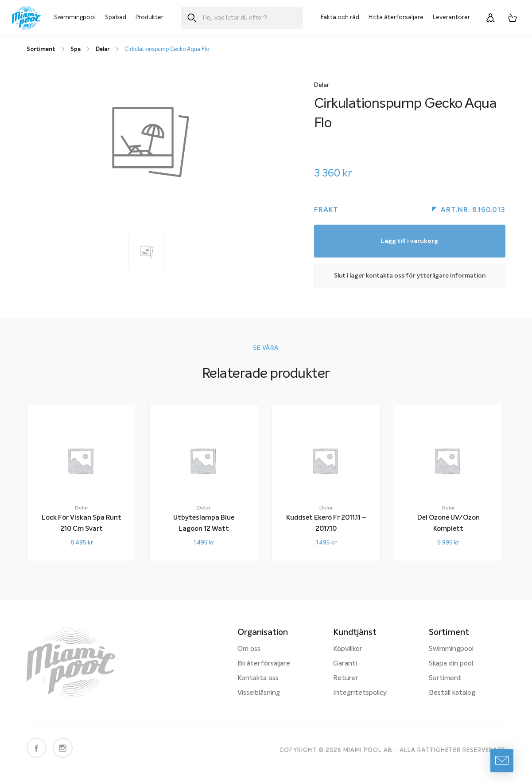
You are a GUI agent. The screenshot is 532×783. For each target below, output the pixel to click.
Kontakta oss (258, 678)
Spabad (116, 17)
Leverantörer (451, 17)
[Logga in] (490, 18)
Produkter (150, 17)
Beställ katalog (452, 693)
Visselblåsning (259, 693)
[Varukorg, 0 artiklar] (513, 18)
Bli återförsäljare (264, 664)
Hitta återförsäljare (396, 17)
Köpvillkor (348, 649)
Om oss (249, 649)
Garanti (345, 664)
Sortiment (445, 678)
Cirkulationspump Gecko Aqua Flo (167, 49)
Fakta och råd (340, 17)
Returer (346, 678)
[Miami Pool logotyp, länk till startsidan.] (26, 18)
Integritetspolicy (360, 693)
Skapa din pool (451, 664)
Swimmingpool (75, 17)
